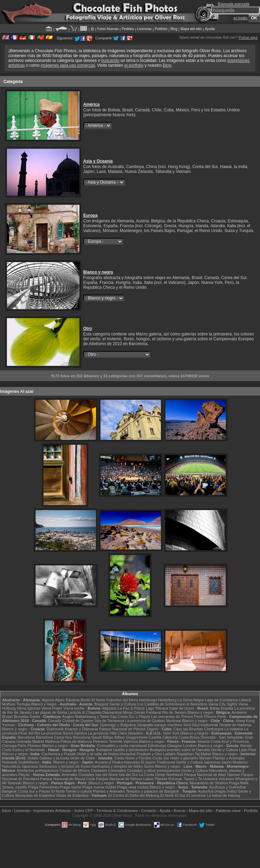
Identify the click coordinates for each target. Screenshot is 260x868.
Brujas (7, 717)
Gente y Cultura (123, 704)
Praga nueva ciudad (99, 787)
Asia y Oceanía (98, 161)
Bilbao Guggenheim (131, 737)
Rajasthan (185, 754)
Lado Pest (248, 750)
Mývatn (205, 758)
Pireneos (100, 741)
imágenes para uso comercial (68, 65)
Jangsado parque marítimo (160, 725)
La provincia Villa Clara (107, 733)
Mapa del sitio (191, 29)
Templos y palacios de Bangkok (153, 791)
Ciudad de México (75, 770)
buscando (110, 61)
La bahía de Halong (223, 795)
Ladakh (170, 754)
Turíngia (23, 704)
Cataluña (170, 737)
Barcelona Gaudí (88, 737)
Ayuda (210, 29)
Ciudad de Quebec (78, 721)
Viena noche (74, 708)
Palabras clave (228, 811)
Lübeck (245, 700)
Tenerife (115, 741)
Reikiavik (10, 762)
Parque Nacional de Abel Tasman (212, 775)
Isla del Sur (128, 775)
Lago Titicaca (157, 708)
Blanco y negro (98, 272)
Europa (90, 215)
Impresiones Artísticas (52, 811)
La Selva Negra (191, 700)
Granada (24, 741)
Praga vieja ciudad (133, 787)
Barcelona (26, 737)
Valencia (130, 741)
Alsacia (203, 741)
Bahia (215, 708)
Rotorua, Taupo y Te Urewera (193, 779)
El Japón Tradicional (158, 762)
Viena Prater (52, 708)
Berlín (85, 700)
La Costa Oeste (152, 775)
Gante (35, 717)
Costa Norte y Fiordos (133, 758)
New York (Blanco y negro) (186, 733)
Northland (175, 775)
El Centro (116, 795)
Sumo (149, 766)
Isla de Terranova (109, 721)
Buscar (180, 811)
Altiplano (109, 708)
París (22, 746)
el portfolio (134, 65)
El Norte (98, 700)
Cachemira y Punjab (59, 754)
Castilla (155, 737)
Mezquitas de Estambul (35, 795)
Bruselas (21, 717)
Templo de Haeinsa (235, 725)
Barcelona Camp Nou (54, 737)
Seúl (187, 725)
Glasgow (175, 746)
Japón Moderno (234, 762)
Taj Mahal (203, 754)
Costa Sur (161, 758)
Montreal (174, 721)
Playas (24, 775)
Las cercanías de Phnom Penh (177, 717)
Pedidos (128, 29)
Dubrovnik (55, 729)
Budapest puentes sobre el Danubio (180, 750)
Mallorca (52, 741)
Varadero (135, 733)
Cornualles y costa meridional (122, 746)
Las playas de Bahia (50, 712)
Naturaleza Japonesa (20, 766)
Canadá (55, 721)
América (91, 104)
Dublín (33, 758)
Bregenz (101, 704)
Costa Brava (189, 737)
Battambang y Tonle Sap (96, 717)
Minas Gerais (134, 712)
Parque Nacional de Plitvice (122, 729)
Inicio (7, 811)
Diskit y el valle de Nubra (98, 754)
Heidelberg (167, 700)
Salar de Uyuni (182, 708)
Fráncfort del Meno (122, 700)
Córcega (9, 746)
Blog (174, 29)
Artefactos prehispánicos (38, 770)
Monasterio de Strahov (209, 783)
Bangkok (9, 791)
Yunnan (8, 725)
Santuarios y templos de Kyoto (65, 766)
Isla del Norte (107, 775)
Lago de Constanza (221, 700)
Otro (88, 329)
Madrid (38, 741)
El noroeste (196, 795)
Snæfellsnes (29, 762)
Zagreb (152, 729)
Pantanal (153, 712)
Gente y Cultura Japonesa (198, 762)
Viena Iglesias (28, 708)
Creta (7, 750)
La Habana (234, 729)
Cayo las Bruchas (188, 729)
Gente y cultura (79, 791)
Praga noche (70, 787)
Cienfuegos (214, 729)
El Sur (180, 795)
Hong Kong (245, 721)
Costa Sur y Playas (134, 717)
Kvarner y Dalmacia (81, 729)
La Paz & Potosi (131, 708)
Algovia (48, 700)
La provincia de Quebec (145, 721)
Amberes (239, 712)
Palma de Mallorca (76, 741)
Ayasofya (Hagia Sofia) (217, 791)
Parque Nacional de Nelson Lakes (125, 779)
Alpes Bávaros (67, 700)
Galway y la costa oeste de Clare (67, 758)
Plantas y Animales (229, 758)
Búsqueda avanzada (234, 4)
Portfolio (161, 29)
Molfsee (9, 704)
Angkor (68, 717)
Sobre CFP (84, 811)
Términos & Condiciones (117, 811)
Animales (69, 775)
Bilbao (108, 737)
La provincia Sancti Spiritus (64, 733)
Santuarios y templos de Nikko (117, 766)
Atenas (246, 746)
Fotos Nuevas (108, 29)
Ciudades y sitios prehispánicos (153, 770)
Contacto (148, 811)
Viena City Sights (223, 704)
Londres (190, 746)
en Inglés (240, 18)
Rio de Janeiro (175, 712)
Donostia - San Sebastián (222, 737)
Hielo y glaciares (184, 758)
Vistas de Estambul (72, 795)
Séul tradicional (205, 725)
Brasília (227, 708)
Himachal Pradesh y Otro (141, 754)
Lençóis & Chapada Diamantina (95, 712)
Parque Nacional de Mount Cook (68, 779)
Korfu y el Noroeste (29, 750)
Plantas (161, 779)
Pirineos (34, 746)
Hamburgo (148, 700)
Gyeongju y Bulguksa (118, 725)
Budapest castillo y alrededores (122, 750)
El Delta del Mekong (142, 795)
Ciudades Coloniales (108, 770)
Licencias (144, 29)
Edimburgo (157, 746)
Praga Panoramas (43, 787)
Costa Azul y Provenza (230, 741)
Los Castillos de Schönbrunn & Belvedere (172, 704)
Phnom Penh (215, 717)
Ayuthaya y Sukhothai (228, 787)
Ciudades (86, 775)
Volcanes (226, 779)
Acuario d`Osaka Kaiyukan (117, 762)
